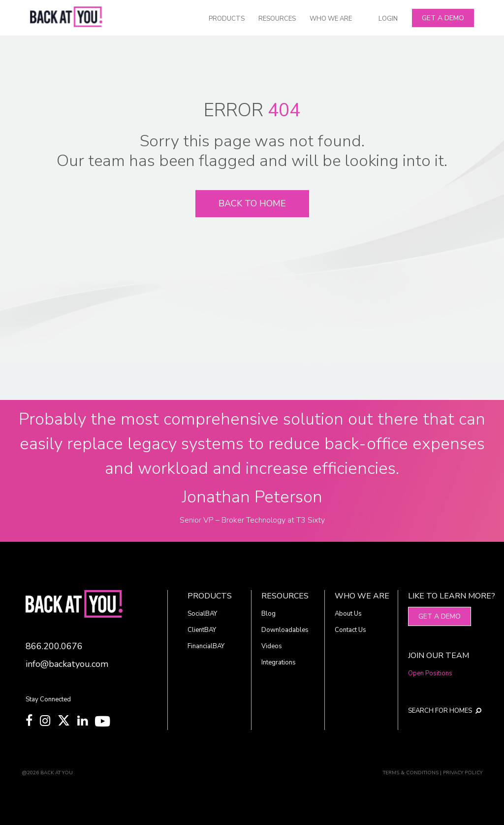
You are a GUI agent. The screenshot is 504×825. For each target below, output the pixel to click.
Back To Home (252, 203)
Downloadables (285, 630)
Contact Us (350, 630)
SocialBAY (202, 614)
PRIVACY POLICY (463, 773)
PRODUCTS (227, 19)
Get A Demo (443, 18)
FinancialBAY (206, 646)
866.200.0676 (54, 646)
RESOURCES (277, 19)
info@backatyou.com (67, 664)
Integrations (279, 662)
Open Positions (430, 673)
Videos (272, 646)
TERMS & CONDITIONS (411, 773)
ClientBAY (202, 630)
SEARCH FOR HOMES (439, 711)
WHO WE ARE (331, 19)
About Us (348, 614)
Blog (268, 614)
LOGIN (388, 19)
